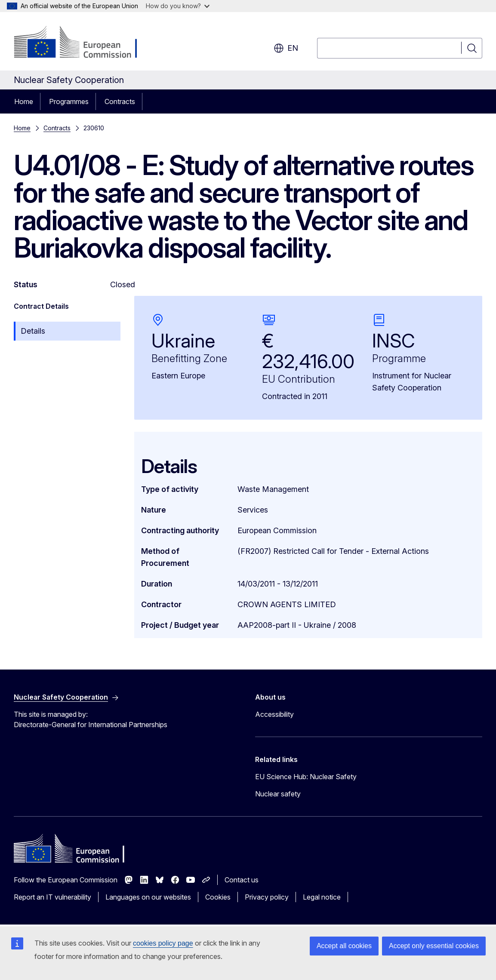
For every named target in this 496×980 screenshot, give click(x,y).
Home (24, 101)
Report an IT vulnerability (52, 897)
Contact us (242, 880)
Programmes (69, 101)
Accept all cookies (344, 946)
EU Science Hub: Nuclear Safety (306, 777)
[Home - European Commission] (83, 43)
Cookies (218, 897)
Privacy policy (267, 897)
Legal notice (322, 897)
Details (33, 331)
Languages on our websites (148, 897)
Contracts (120, 101)
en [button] (286, 48)
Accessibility (274, 714)
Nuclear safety (278, 794)
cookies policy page (163, 943)
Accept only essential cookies (434, 946)
